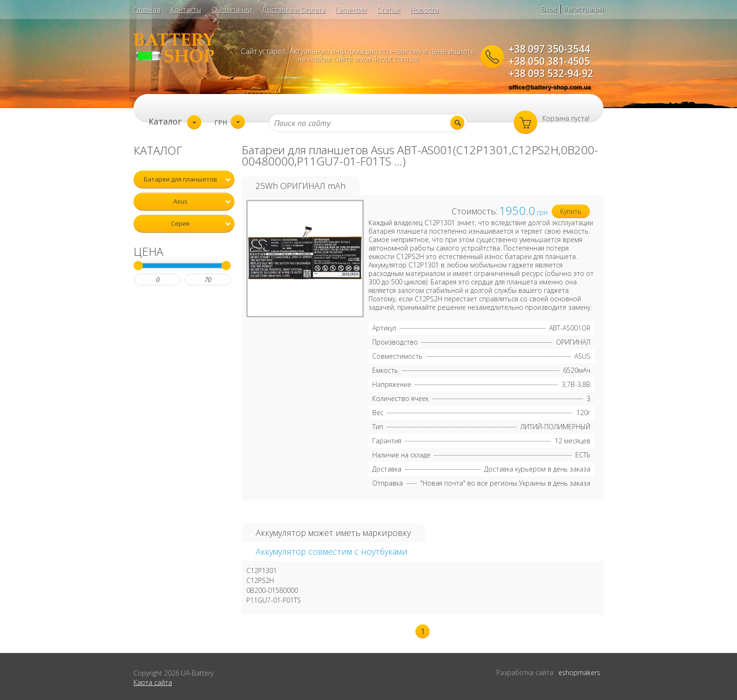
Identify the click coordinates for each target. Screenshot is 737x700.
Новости (424, 9)
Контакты (186, 9)
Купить (571, 211)
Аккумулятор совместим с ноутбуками (332, 551)
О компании (232, 9)
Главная (147, 9)
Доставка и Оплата (294, 9)
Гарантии (351, 9)
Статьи (388, 9)
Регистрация (584, 9)
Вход (549, 9)
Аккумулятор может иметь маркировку (333, 533)
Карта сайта (153, 682)
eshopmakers (579, 672)
